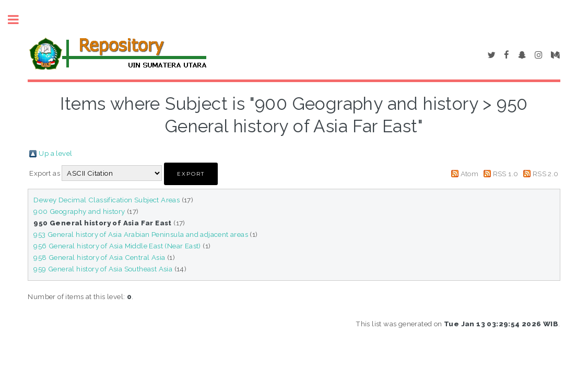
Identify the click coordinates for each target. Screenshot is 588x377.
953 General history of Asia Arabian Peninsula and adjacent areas (141, 234)
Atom (470, 174)
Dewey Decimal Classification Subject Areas (107, 200)
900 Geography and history (79, 211)
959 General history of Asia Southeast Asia (103, 269)
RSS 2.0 (546, 174)
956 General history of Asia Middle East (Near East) (117, 246)
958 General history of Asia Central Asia (99, 257)
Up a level (55, 153)
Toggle (19, 20)
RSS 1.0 (506, 174)
